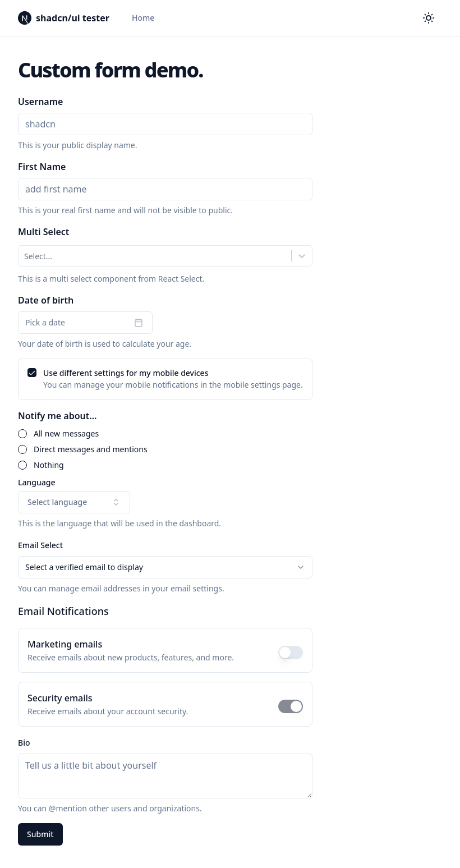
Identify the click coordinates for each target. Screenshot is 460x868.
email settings (196, 588)
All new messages (66, 434)
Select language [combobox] (74, 502)
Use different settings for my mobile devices (126, 373)
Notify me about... (58, 416)
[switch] (291, 653)
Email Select (40, 545)
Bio (24, 743)
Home (143, 18)
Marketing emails (65, 644)
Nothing (49, 465)
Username (40, 102)
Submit (40, 834)
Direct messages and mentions (91, 449)
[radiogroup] (165, 449)
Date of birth (46, 300)
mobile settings (252, 385)
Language (36, 483)
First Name (42, 167)
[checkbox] (32, 373)
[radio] (22, 434)
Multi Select (43, 232)
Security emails (60, 698)
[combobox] (25, 256)
